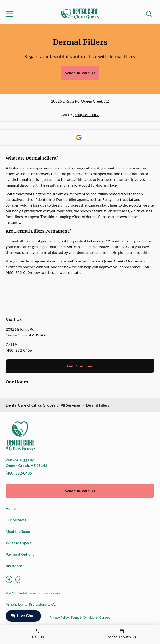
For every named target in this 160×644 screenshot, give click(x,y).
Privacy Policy (59, 618)
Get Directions (80, 366)
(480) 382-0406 (86, 115)
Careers (105, 618)
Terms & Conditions (84, 618)
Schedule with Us (80, 73)
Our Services (16, 520)
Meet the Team (18, 531)
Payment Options (20, 554)
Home (11, 508)
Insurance (14, 566)
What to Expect (18, 543)
